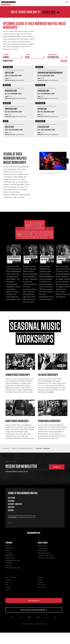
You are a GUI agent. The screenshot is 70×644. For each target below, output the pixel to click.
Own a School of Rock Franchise (34, 610)
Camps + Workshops (11, 577)
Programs (9, 543)
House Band (9, 563)
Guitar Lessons (42, 546)
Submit (57, 467)
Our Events (11, 507)
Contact (40, 582)
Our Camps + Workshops (15, 504)
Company (8, 590)
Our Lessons (12, 498)
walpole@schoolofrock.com (26, 517)
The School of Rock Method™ (46, 558)
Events (7, 582)
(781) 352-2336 (12, 517)
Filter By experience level (52, 55)
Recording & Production (13, 560)
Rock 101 (8, 546)
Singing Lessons (43, 551)
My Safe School (42, 587)
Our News (11, 510)
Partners (40, 577)
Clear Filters (64, 61)
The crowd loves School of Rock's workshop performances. (50, 173)
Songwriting (9, 556)
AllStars (8, 565)
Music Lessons (43, 543)
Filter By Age (27, 55)
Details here (49, 12)
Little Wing (9, 553)
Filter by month (6, 55)
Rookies (8, 551)
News (7, 585)
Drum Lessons (42, 548)
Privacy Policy (42, 585)
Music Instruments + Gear (13, 568)
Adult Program (10, 558)
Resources (8, 587)
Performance (9, 548)
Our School (11, 501)
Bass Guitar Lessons (44, 553)
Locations (8, 580)
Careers (40, 580)
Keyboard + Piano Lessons (45, 556)
